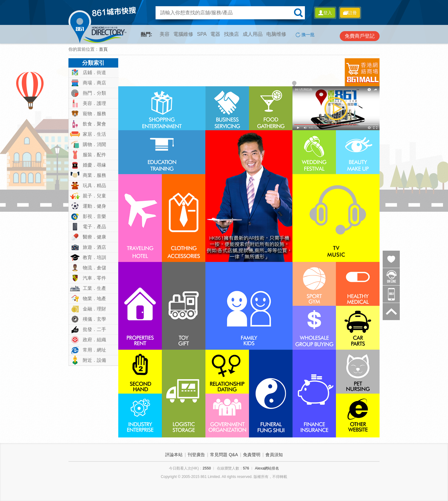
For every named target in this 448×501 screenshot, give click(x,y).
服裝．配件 (94, 155)
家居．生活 (94, 134)
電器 (215, 34)
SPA (202, 34)
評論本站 (174, 455)
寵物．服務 (94, 113)
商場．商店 (94, 83)
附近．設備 (94, 360)
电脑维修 (276, 34)
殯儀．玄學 (94, 319)
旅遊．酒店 (94, 247)
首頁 (103, 49)
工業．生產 (94, 288)
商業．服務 (94, 175)
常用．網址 (94, 350)
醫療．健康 (94, 237)
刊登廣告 (196, 455)
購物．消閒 (94, 144)
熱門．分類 (94, 93)
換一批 (305, 35)
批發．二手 (94, 329)
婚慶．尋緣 (94, 165)
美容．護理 (94, 103)
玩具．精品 (94, 185)
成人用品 (253, 34)
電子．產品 (94, 227)
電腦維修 (183, 34)
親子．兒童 (94, 196)
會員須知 (274, 455)
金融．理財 (94, 309)
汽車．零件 (94, 278)
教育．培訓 (94, 257)
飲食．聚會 (94, 124)
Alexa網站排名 (267, 468)
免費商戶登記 (360, 36)
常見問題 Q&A (224, 455)
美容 (165, 34)
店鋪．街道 (94, 72)
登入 (325, 13)
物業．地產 (94, 298)
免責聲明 (252, 455)
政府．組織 (94, 340)
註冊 (350, 13)
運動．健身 (94, 206)
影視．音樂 (94, 216)
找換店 (231, 34)
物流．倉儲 (94, 268)
